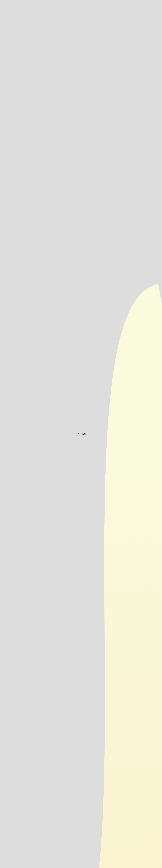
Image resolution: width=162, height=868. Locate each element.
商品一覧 (142, 11)
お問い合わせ (126, 13)
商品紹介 (147, 11)
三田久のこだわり (152, 15)
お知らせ (131, 11)
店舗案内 (137, 11)
